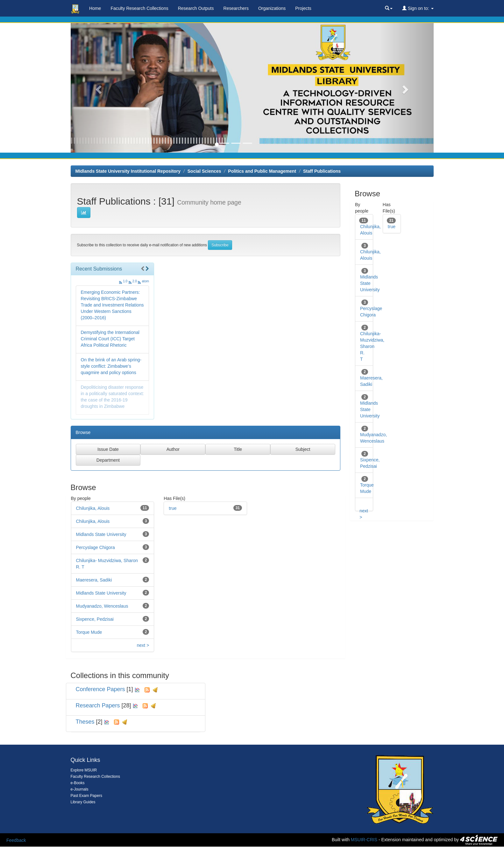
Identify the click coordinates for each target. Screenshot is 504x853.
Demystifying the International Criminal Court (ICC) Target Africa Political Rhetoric (110, 339)
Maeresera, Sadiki (94, 580)
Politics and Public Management (262, 171)
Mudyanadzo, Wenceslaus (102, 606)
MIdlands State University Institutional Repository (128, 171)
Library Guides (83, 802)
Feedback (16, 840)
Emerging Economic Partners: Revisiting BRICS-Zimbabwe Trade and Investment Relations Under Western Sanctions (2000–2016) (112, 305)
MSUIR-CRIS (364, 840)
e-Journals (80, 789)
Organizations (272, 8)
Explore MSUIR (84, 770)
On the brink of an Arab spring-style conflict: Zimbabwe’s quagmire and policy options (111, 366)
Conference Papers (100, 689)
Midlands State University (101, 534)
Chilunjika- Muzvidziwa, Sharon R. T (372, 346)
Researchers (236, 8)
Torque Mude (89, 632)
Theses (85, 722)
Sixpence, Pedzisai (95, 619)
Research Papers (98, 705)
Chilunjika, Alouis (93, 508)
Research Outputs (196, 8)
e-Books (78, 783)
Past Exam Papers (86, 796)
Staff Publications (322, 171)
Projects (303, 8)
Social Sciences (204, 171)
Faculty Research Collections (139, 8)
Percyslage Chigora (96, 547)
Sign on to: (418, 8)
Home (95, 8)
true (173, 508)
